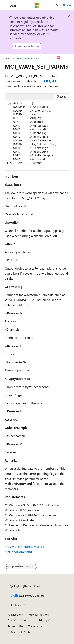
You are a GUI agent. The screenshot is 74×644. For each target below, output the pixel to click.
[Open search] (57, 5)
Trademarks (35, 626)
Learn (8, 58)
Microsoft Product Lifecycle (29, 26)
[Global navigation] (4, 5)
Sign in (67, 5)
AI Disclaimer (16, 615)
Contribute (27, 620)
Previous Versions (26, 58)
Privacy (43, 620)
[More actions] (66, 58)
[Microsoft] (37, 5)
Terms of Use (16, 626)
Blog (11, 620)
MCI (7, 547)
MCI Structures (22, 547)
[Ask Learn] (59, 58)
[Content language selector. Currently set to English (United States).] (26, 586)
